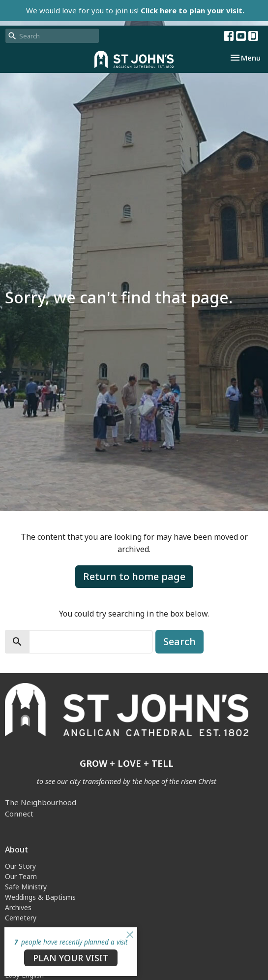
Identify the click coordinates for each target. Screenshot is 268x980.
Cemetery (21, 918)
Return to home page (134, 576)
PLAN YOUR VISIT (71, 958)
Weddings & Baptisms (40, 897)
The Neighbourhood (41, 802)
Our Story (20, 866)
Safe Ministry (26, 887)
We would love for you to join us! (135, 10)
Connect (19, 814)
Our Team (21, 876)
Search (179, 641)
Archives (18, 907)
